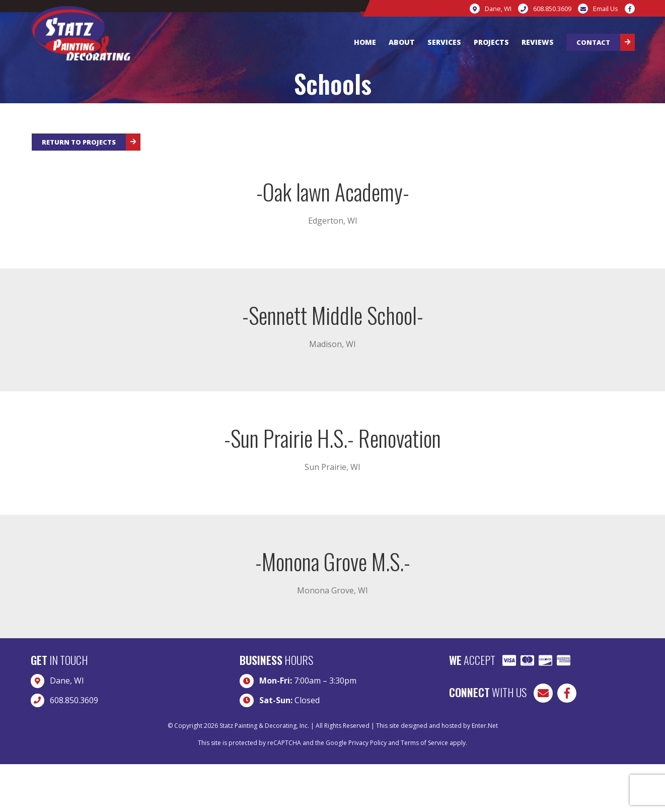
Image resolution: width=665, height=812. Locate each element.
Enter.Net (485, 726)
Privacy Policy (367, 743)
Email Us (605, 9)
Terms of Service (424, 743)
